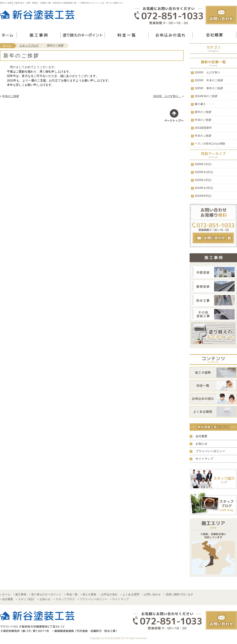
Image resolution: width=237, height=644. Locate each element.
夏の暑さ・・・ (204, 104)
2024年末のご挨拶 (206, 96)
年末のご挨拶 (11, 96)
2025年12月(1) (204, 172)
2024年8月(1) (203, 196)
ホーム (7, 45)
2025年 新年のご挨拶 (209, 88)
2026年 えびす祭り (207, 72)
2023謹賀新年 (203, 128)
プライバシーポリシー (210, 451)
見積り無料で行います (180, 594)
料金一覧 (72, 594)
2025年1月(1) (203, 180)
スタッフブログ (29, 45)
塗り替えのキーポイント (46, 594)
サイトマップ (204, 459)
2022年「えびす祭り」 (167, 96)
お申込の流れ (109, 594)
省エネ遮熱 (89, 594)
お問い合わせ (152, 594)
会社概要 (201, 436)
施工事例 (21, 594)
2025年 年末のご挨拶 (209, 80)
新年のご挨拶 (203, 112)
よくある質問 (131, 594)
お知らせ (201, 444)
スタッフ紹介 (26, 599)
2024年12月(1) (204, 188)
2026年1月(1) (203, 164)
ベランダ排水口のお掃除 (210, 144)
